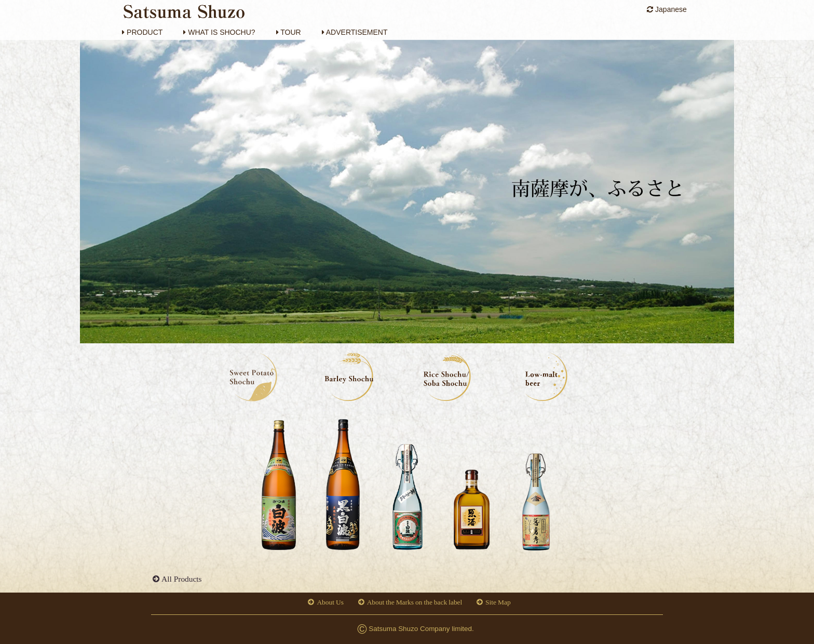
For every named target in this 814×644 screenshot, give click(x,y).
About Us (330, 602)
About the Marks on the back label (415, 602)
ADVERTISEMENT (355, 32)
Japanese (667, 9)
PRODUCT (142, 32)
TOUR (289, 32)
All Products (182, 579)
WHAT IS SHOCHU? (219, 32)
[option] (278, 488)
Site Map (498, 602)
